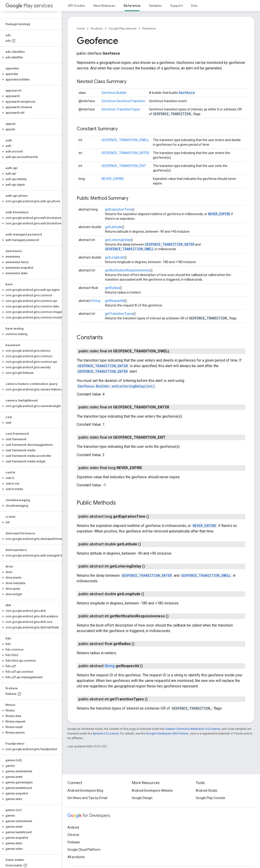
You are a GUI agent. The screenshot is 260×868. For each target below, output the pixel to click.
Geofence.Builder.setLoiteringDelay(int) (116, 386)
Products (97, 28)
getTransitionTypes (119, 314)
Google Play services (123, 28)
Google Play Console (210, 798)
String (96, 301)
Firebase (74, 842)
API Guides (77, 6)
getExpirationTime (118, 209)
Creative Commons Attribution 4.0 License (192, 729)
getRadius (112, 288)
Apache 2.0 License (106, 733)
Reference (149, 28)
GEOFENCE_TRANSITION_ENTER (125, 153)
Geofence (187, 93)
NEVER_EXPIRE (113, 179)
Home (81, 28)
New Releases (104, 6)
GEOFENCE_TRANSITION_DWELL (125, 140)
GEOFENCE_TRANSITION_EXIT (124, 166)
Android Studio (207, 791)
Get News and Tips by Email (87, 798)
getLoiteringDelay (118, 240)
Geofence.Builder (114, 93)
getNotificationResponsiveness (128, 270)
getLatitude (113, 227)
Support (177, 6)
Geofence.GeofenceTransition (123, 101)
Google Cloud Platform (84, 850)
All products (76, 857)
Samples (155, 6)
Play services (29, 6)
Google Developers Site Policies (167, 733)
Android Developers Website (152, 791)
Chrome (73, 835)
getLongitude (115, 257)
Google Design (142, 798)
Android (73, 827)
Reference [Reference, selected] (132, 6)
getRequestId (115, 301)
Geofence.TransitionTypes (121, 109)
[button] (30, 57)
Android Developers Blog (85, 791)
